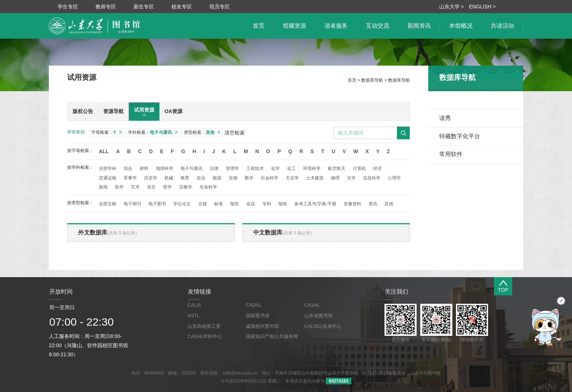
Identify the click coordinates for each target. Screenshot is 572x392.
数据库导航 (372, 80)
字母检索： (107, 132)
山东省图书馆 (318, 316)
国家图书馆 (258, 316)
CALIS (194, 305)
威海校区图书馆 (262, 326)
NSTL (194, 316)
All (104, 151)
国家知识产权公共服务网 (272, 336)
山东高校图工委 (204, 326)
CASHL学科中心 (205, 336)
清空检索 (235, 133)
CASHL (312, 305)
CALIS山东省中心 (323, 326)
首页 (352, 80)
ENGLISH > (482, 7)
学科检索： (153, 132)
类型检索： (202, 132)
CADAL (254, 305)
